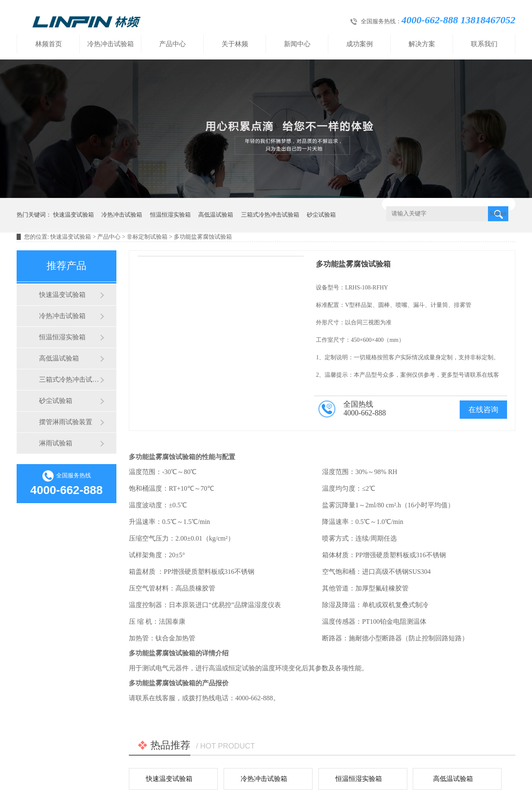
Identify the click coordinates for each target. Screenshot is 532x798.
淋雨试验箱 (56, 443)
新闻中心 (297, 44)
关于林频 (235, 44)
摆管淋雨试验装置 (66, 422)
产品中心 (172, 44)
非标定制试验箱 (147, 237)
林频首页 (49, 44)
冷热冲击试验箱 (111, 44)
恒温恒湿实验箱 (170, 215)
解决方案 (422, 44)
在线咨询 (483, 410)
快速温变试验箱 (74, 215)
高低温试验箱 (216, 215)
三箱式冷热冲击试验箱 (270, 215)
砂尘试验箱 (321, 215)
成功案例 (360, 44)
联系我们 (484, 44)
